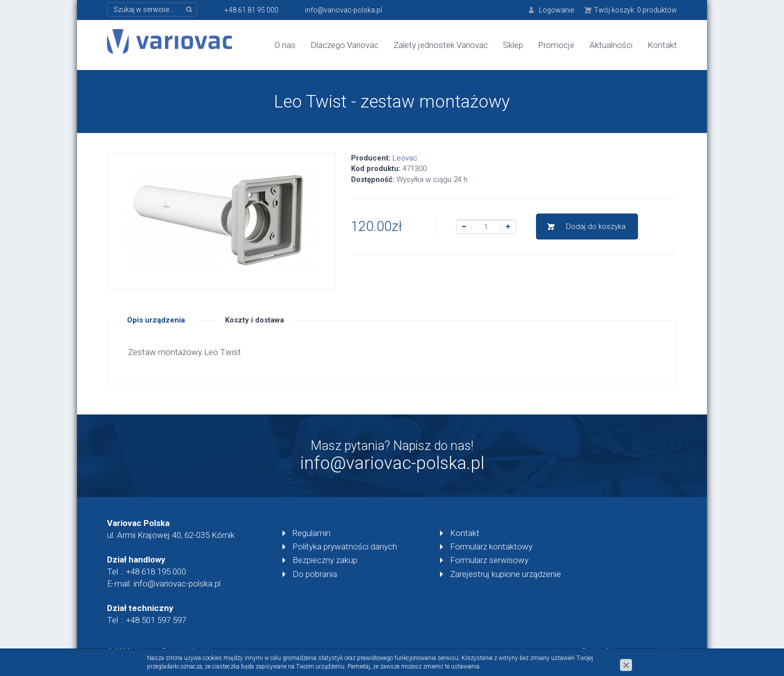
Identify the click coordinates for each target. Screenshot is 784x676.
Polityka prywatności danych (345, 546)
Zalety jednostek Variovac (441, 45)
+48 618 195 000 (156, 571)
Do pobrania (315, 574)
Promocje (556, 45)
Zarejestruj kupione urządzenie (505, 574)
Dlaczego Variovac (344, 45)
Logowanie (556, 10)
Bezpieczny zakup (325, 560)
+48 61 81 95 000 (251, 10)
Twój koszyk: (635, 10)
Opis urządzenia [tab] (156, 320)
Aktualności (611, 45)
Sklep (513, 45)
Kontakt (662, 45)
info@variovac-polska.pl (343, 10)
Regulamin (311, 533)
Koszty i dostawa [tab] (254, 320)
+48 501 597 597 (156, 620)
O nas (285, 45)
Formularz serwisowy (489, 560)
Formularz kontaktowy (491, 546)
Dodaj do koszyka (596, 226)
